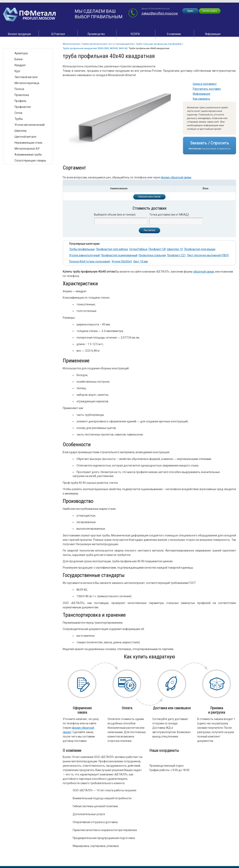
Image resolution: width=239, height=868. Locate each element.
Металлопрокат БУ (27, 149)
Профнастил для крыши (200, 249)
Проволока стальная (152, 255)
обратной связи (204, 272)
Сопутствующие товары (30, 161)
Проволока (22, 95)
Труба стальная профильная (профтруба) (159, 44)
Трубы (19, 119)
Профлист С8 (157, 249)
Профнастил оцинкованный (119, 255)
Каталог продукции (19, 34)
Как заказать (201, 99)
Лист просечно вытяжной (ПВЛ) (208, 255)
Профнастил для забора (112, 249)
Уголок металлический (30, 125)
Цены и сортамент (205, 84)
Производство (96, 34)
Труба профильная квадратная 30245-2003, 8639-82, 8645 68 (95, 48)
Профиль (21, 101)
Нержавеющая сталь (28, 143)
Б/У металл (58, 34)
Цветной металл (25, 137)
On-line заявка (210, 11)
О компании (174, 34)
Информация (213, 34)
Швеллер (21, 131)
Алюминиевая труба (28, 155)
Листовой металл (26, 77)
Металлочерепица (27, 83)
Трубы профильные (82, 249)
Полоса (19, 89)
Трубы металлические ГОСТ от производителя (108, 44)
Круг (18, 71)
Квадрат (20, 65)
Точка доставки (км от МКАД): (169, 215)
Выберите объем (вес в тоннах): (115, 215)
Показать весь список (149, 197)
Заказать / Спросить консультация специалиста (210, 145)
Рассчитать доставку (207, 89)
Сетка (18, 113)
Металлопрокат (71, 44)
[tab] (149, 183)
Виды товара (15, 45)
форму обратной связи (176, 177)
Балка (19, 59)
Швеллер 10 (175, 249)
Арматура (21, 53)
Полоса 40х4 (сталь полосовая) (90, 261)
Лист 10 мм (140, 261)
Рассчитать (149, 230)
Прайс (190, 11)
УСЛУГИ (135, 34)
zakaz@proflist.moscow (160, 13)
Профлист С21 (176, 255)
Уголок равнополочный (84, 255)
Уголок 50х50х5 (122, 261)
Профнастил (23, 107)
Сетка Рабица (138, 249)
